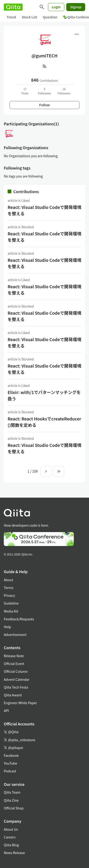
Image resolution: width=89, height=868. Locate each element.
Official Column (16, 671)
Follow (44, 105)
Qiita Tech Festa (16, 687)
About (8, 580)
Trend (11, 17)
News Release (14, 853)
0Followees (44, 91)
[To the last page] (59, 471)
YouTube (10, 763)
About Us (11, 829)
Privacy (9, 595)
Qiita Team (12, 792)
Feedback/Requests (19, 619)
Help (7, 627)
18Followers (64, 91)
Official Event (14, 664)
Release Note (14, 656)
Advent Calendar (17, 679)
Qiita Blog (11, 845)
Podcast (10, 771)
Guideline (11, 603)
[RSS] (45, 66)
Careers (10, 837)
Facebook (11, 755)
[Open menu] (77, 34)
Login (56, 7)
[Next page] (46, 471)
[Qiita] (13, 7)
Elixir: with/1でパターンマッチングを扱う (44, 395)
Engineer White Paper (20, 703)
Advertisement (15, 635)
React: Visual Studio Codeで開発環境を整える (44, 210)
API (6, 711)
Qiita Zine (11, 800)
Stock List (29, 17)
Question (50, 17)
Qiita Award (13, 695)
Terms (9, 588)
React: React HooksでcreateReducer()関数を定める (44, 422)
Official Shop (14, 808)
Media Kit (11, 611)
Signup (76, 7)
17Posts (25, 91)
